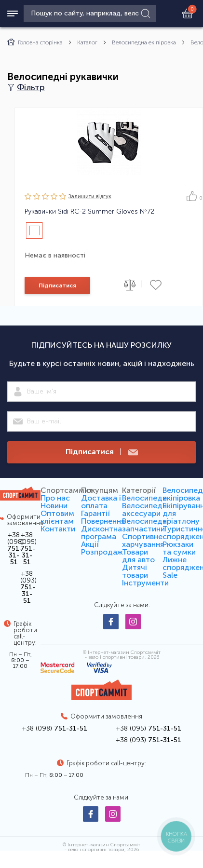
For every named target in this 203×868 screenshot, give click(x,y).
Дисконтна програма (101, 533)
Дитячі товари (135, 571)
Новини (54, 506)
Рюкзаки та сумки (179, 548)
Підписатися (57, 285)
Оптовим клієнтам (57, 517)
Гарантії (95, 513)
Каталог (87, 42)
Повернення (103, 521)
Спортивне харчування (143, 540)
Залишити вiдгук (90, 197)
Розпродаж (102, 552)
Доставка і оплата (101, 502)
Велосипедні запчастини (145, 525)
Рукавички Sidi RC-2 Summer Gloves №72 (89, 212)
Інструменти (145, 583)
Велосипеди (144, 498)
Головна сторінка (35, 42)
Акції (90, 544)
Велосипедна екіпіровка (144, 42)
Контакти (58, 529)
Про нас (55, 498)
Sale (170, 575)
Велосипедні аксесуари (145, 509)
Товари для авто (138, 556)
